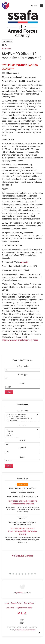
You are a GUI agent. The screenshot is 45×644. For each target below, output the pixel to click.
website (24, 262)
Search (22, 383)
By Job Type (22, 375)
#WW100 (21, 431)
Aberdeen (21, 433)
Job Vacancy (6, 49)
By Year (22, 440)
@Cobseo (19, 593)
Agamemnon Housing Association (21, 418)
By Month (23, 448)
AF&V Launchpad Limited (21, 416)
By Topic (23, 426)
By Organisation (23, 366)
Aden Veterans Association (21, 414)
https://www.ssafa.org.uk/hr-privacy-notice (20, 340)
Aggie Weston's (21, 420)
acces (21, 435)
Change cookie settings (27, 630)
